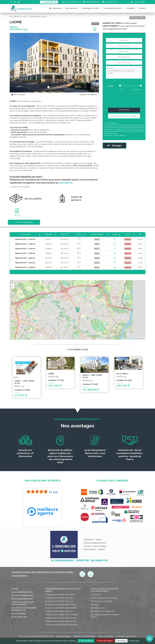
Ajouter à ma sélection (88, 94)
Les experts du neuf (113, 8)
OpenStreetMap (133, 339)
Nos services (72, 8)
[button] (16, 63)
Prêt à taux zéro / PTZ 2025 (101, 601)
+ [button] (13, 283)
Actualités (130, 8)
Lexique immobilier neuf (22, 592)
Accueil (15, 589)
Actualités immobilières (22, 596)
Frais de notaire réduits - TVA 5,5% (104, 598)
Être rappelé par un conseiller (124, 116)
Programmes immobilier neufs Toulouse (61, 618)
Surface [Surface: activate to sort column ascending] (49, 234)
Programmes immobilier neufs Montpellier (62, 615)
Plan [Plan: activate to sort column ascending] (115, 234)
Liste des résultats (137, 18)
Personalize (121, 641)
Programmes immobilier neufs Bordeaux (61, 605)
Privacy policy (134, 641)
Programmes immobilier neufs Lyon (59, 601)
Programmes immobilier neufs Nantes (60, 595)
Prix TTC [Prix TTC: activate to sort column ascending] (65, 234)
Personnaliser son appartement (103, 611)
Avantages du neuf (91, 8)
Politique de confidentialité (84, 636)
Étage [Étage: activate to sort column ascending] (79, 234)
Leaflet (124, 339)
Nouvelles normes (98, 608)
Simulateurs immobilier (22, 599)
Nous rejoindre (19, 614)
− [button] (13, 287)
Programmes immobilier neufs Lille (59, 598)
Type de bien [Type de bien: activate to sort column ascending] (25, 234)
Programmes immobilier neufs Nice (59, 611)
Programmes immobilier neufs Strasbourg (62, 625)
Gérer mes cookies (106, 636)
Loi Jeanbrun (96, 595)
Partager (114, 146)
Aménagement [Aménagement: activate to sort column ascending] (97, 234)
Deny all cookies (105, 641)
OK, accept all (86, 641)
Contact (142, 8)
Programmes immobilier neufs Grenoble (61, 621)
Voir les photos (18, 94)
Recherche (56, 8)
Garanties (94, 605)
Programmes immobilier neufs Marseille (61, 608)
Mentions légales (119, 135)
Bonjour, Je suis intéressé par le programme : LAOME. (124, 72)
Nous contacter (19, 617)
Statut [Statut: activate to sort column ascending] (128, 234)
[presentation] (124, 99)
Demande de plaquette (24, 222)
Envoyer (124, 110)
